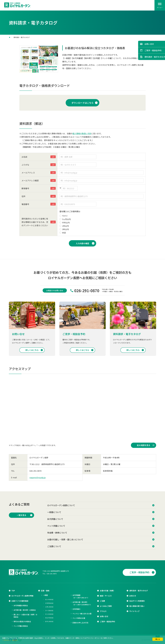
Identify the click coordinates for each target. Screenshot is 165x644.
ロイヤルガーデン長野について (61, 505)
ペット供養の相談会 (21, 626)
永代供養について (55, 519)
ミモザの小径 (49, 603)
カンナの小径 (49, 599)
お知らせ (133, 596)
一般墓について (54, 512)
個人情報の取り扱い (137, 606)
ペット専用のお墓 (79, 618)
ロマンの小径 (49, 621)
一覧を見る (21, 515)
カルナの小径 (49, 618)
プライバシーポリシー (11, 640)
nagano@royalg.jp (38, 477)
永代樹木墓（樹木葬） (82, 603)
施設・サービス (106, 596)
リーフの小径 (49, 611)
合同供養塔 (76, 609)
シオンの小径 (49, 607)
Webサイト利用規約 (137, 601)
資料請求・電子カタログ (139, 591)
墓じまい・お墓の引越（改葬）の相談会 (25, 616)
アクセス (103, 611)
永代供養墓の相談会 (21, 605)
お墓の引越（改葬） (107, 591)
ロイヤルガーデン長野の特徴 (22, 596)
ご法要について (54, 546)
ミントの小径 (49, 614)
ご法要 (102, 601)
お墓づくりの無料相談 (20, 601)
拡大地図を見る (144, 445)
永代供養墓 (81, 596)
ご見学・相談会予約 (139, 572)
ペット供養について (56, 526)
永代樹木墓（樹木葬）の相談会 (25, 610)
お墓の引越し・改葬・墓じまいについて (65, 539)
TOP (13, 591)
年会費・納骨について (57, 533)
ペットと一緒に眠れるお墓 (82, 614)
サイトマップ (134, 611)
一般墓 (45, 595)
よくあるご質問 (106, 606)
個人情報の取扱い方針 (82, 133)
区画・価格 (45, 591)
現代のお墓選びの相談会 (22, 621)
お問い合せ (104, 616)
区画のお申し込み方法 (80, 623)
